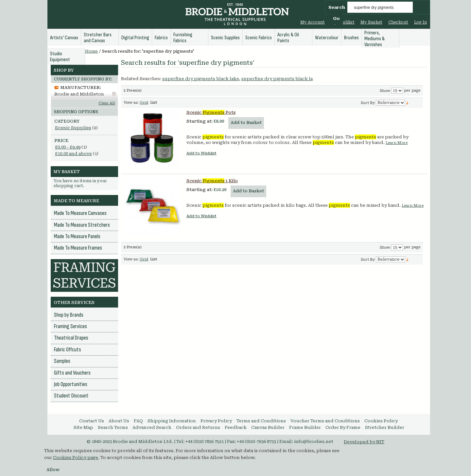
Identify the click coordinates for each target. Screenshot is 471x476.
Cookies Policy (381, 421)
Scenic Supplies (73, 128)
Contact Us (92, 421)
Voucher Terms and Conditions (325, 421)
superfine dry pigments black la (277, 79)
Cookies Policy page (76, 458)
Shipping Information (172, 421)
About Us (119, 421)
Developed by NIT (364, 442)
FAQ (138, 421)
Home (91, 51)
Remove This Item (114, 94)
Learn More (397, 143)
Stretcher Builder (385, 427)
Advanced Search (152, 427)
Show (385, 91)
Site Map (83, 427)
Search (337, 7)
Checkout (398, 22)
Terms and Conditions (261, 421)
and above (73, 154)
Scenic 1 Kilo (212, 181)
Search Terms (113, 427)
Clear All (107, 103)
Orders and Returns (198, 427)
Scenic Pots (211, 112)
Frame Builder (305, 427)
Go (336, 18)
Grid (144, 103)
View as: (131, 103)
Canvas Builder (268, 427)
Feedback (236, 427)
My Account (313, 22)
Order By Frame (343, 427)
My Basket (371, 22)
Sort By (368, 103)
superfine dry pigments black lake (201, 79)
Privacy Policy (216, 421)
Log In (420, 22)
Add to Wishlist (201, 153)
